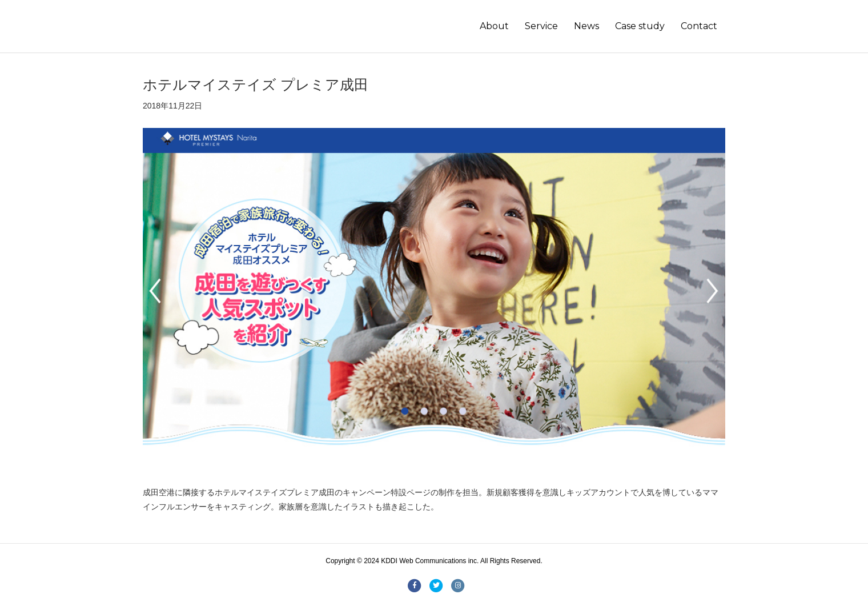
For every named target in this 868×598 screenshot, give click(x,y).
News (586, 26)
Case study (640, 26)
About (494, 26)
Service (541, 26)
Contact (699, 26)
